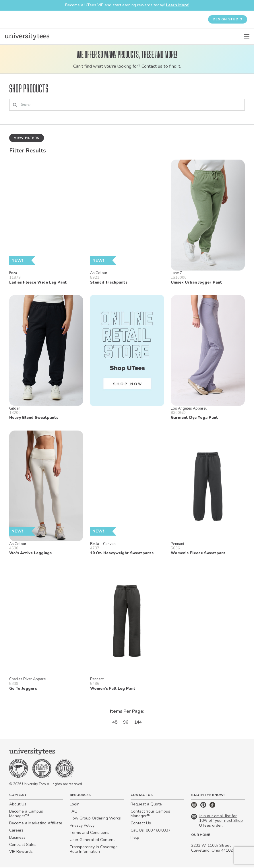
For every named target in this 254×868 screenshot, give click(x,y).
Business (17, 838)
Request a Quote (146, 805)
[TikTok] (212, 807)
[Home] (27, 36)
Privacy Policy (82, 826)
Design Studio (228, 19)
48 (114, 722)
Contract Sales (23, 845)
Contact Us (141, 824)
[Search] (127, 105)
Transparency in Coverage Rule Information (94, 850)
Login (75, 805)
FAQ (74, 812)
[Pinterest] (204, 807)
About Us (18, 805)
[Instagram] (195, 807)
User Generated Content (92, 840)
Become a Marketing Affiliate (36, 824)
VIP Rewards (21, 852)
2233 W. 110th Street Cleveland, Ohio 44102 (212, 848)
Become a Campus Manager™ (26, 814)
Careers (16, 831)
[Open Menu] (247, 36)
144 (139, 722)
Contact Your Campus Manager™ (150, 814)
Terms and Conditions (90, 833)
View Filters (27, 138)
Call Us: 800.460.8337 (151, 831)
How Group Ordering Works (95, 819)
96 (126, 722)
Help (135, 838)
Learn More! (178, 5)
